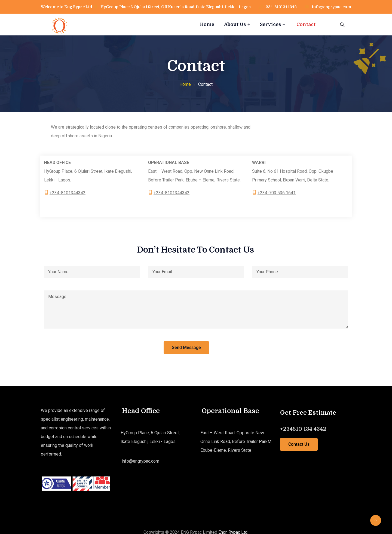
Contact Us (299, 444)
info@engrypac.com (331, 7)
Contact (306, 24)
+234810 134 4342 (303, 429)
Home (207, 24)
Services (271, 24)
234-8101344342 (281, 7)
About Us (235, 24)
